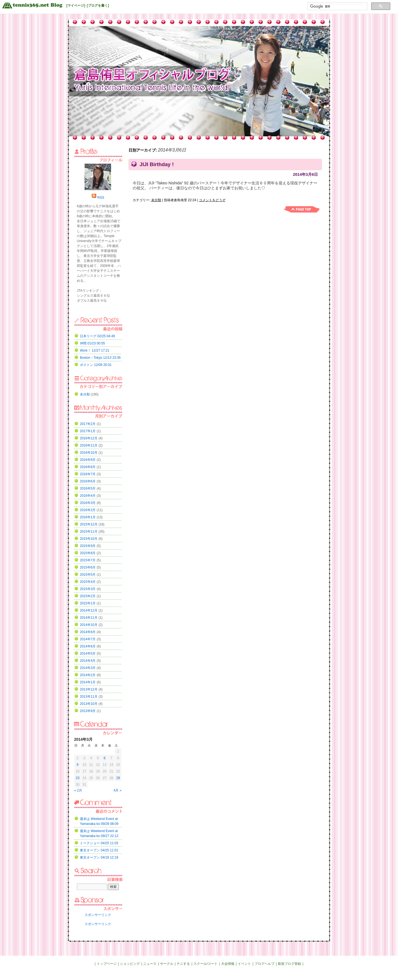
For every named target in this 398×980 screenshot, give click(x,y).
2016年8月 (88, 467)
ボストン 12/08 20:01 (96, 365)
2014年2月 (88, 675)
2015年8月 (88, 553)
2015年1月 (88, 603)
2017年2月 (88, 424)
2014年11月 (89, 618)
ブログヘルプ (265, 964)
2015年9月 (88, 546)
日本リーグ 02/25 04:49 (97, 336)
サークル (167, 964)
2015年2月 (88, 596)
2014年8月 (88, 632)
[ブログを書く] (98, 6)
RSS (101, 198)
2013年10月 (89, 704)
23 (78, 778)
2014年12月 (89, 610)
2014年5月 (88, 654)
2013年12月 (89, 689)
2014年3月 (88, 668)
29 (118, 778)
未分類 (156, 200)
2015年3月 (88, 589)
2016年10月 (89, 453)
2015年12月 (89, 524)
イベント (244, 964)
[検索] (337, 6)
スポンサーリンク (98, 915)
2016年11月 (89, 445)
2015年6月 (88, 567)
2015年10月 (89, 539)
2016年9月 (88, 460)
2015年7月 (88, 560)
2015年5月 (88, 575)
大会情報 (228, 964)
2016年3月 (88, 503)
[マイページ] (76, 6)
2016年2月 (88, 510)
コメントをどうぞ (212, 200)
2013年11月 (89, 697)
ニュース (150, 964)
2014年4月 (88, 661)
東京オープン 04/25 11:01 (99, 850)
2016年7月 (88, 474)
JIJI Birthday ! (157, 164)
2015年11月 (89, 532)
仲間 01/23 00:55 (92, 343)
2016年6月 (88, 481)
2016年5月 (88, 488)
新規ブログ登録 (289, 964)
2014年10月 (89, 625)
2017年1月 (88, 431)
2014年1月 (88, 682)
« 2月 (78, 790)
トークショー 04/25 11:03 (99, 843)
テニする (183, 964)
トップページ (107, 964)
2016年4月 (88, 496)
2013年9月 (88, 711)
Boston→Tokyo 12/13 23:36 (100, 358)
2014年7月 (88, 639)
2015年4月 (88, 582)
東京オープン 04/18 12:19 (99, 857)
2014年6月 (88, 646)
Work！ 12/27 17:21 (95, 350)
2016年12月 (89, 438)
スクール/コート (205, 964)
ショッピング (130, 964)
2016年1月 (88, 517)
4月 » (118, 790)
